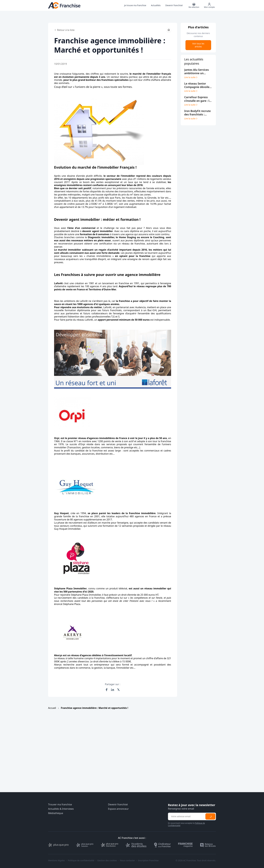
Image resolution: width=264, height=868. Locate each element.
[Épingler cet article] (169, 30)
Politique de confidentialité (81, 861)
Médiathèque (56, 813)
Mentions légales (56, 861)
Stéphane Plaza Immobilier (70, 588)
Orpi (57, 438)
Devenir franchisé (118, 805)
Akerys (58, 655)
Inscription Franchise (148, 861)
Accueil (52, 708)
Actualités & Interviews (61, 809)
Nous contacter (127, 861)
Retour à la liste (64, 30)
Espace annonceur (118, 809)
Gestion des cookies (107, 861)
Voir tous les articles (198, 45)
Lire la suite (191, 77)
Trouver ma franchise (60, 805)
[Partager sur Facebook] (107, 690)
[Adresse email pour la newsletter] (186, 816)
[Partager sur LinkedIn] (113, 690)
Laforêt (58, 283)
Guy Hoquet (61, 513)
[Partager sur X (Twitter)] (119, 690)
